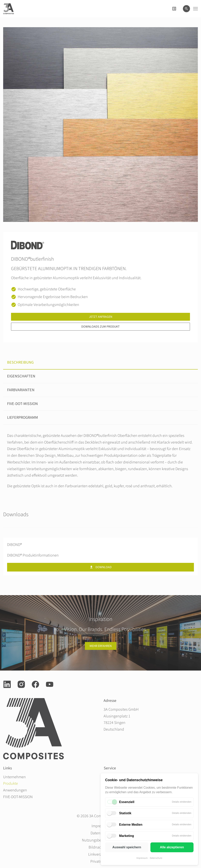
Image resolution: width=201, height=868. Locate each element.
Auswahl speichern (127, 847)
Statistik (125, 813)
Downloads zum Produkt (100, 327)
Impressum (142, 858)
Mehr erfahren (101, 646)
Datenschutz (156, 858)
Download (100, 567)
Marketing (127, 836)
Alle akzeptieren (172, 847)
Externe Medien (131, 825)
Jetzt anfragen (101, 317)
